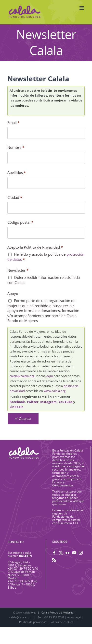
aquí (50, 376)
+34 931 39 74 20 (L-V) (23, 569)
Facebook (17, 402)
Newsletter (18, 270)
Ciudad (15, 197)
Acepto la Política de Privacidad (35, 247)
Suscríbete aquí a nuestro (20, 554)
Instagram (48, 402)
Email (13, 122)
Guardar (23, 419)
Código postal (20, 222)
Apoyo (13, 293)
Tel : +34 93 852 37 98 (51, 617)
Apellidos (17, 172)
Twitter (33, 402)
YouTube (66, 402)
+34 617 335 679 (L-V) (22, 581)
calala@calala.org (22, 376)
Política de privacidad (33, 622)
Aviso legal (74, 617)
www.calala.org (55, 391)
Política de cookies (61, 622)
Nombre (16, 147)
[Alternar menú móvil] (82, 8)
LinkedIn (17, 407)
